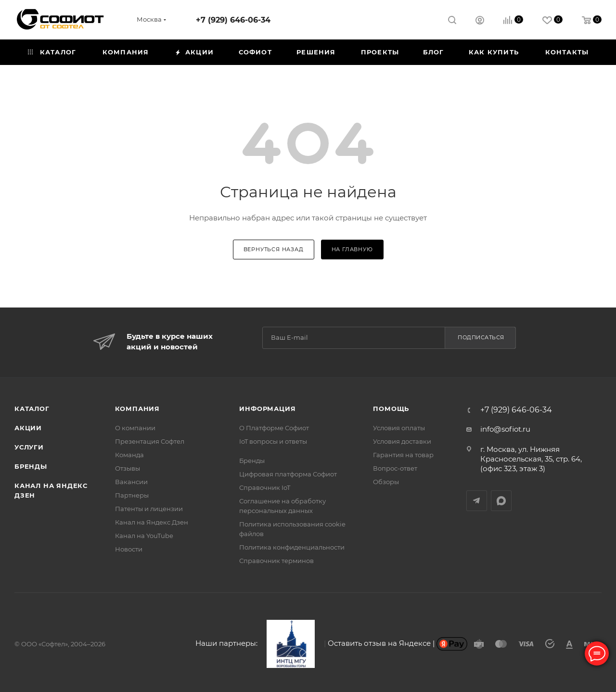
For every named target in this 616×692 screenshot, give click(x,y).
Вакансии (131, 482)
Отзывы (128, 468)
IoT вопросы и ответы (273, 441)
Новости (129, 549)
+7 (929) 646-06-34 (233, 20)
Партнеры (132, 495)
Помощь (391, 409)
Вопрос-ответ (395, 468)
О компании (135, 428)
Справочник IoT (265, 487)
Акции (28, 428)
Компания (137, 409)
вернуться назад (274, 249)
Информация (267, 409)
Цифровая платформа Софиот (288, 474)
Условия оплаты (399, 428)
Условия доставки (402, 441)
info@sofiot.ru (505, 429)
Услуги (29, 447)
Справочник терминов (276, 561)
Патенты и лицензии (149, 509)
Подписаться (481, 337)
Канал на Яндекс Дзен (152, 522)
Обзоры (386, 482)
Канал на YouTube (144, 536)
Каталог (32, 409)
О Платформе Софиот (274, 428)
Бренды (31, 466)
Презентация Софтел (150, 441)
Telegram (477, 501)
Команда (129, 455)
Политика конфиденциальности (292, 547)
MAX (501, 501)
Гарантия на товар (403, 455)
